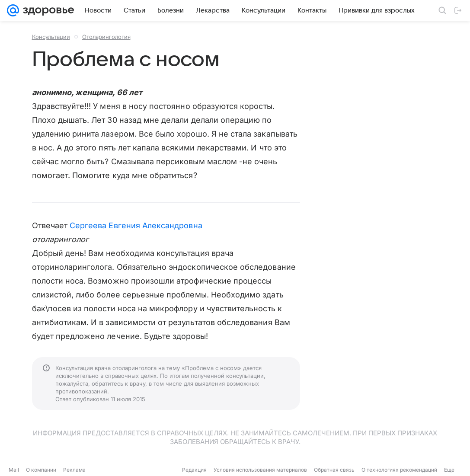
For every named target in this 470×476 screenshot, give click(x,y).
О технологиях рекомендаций (399, 470)
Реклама (74, 470)
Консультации (51, 37)
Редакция (194, 470)
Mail (14, 470)
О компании (41, 470)
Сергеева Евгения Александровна (136, 225)
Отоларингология (106, 37)
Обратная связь (334, 470)
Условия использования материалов (260, 470)
